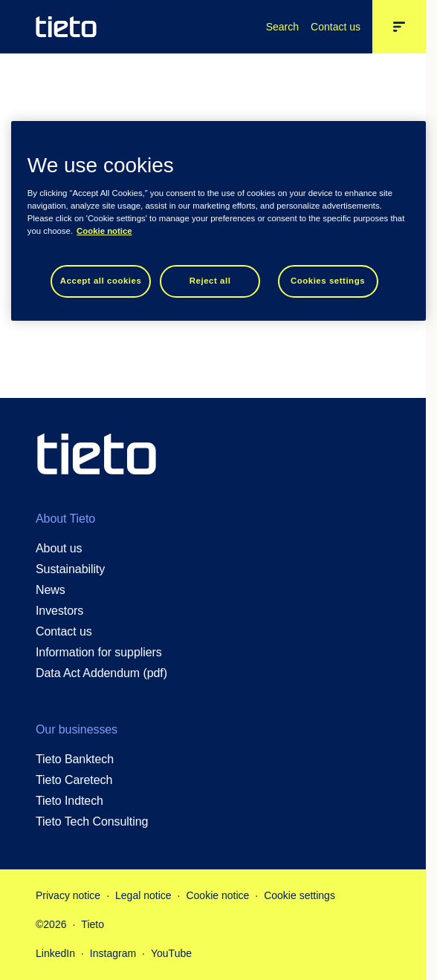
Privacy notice (68, 895)
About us (59, 548)
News (51, 590)
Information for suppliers (99, 652)
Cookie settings (300, 895)
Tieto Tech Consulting (92, 821)
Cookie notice (217, 895)
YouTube (171, 953)
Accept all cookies (101, 281)
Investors (59, 611)
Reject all (210, 281)
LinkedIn (55, 953)
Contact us (336, 27)
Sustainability (70, 569)
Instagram (113, 953)
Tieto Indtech (69, 801)
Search (282, 27)
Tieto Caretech (74, 780)
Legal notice (143, 895)
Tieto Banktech (75, 759)
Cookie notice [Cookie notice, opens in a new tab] (104, 231)
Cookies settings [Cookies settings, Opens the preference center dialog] (328, 281)
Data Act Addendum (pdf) (101, 673)
